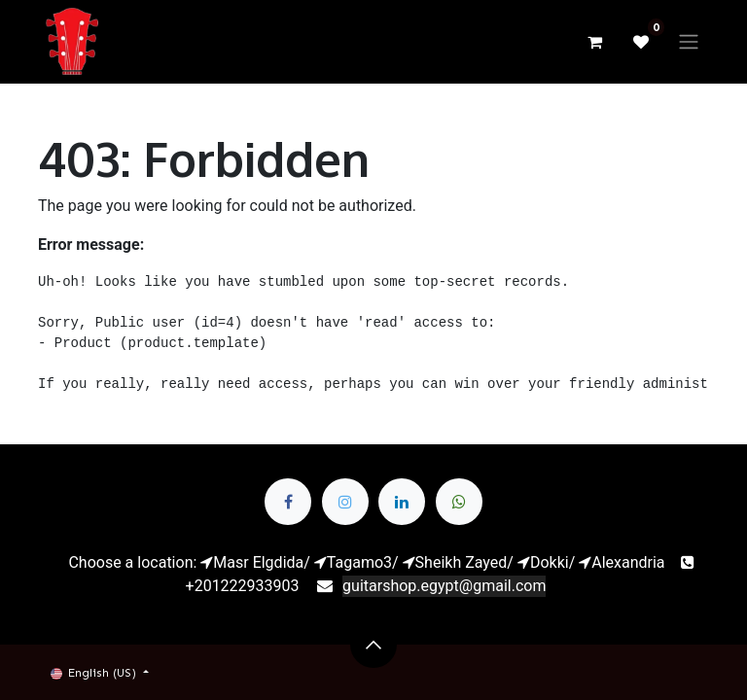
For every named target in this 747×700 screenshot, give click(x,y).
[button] (373, 645)
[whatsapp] (459, 502)
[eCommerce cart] (594, 42)
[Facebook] (288, 502)
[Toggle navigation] (689, 42)
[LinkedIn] (402, 502)
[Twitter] (345, 502)
